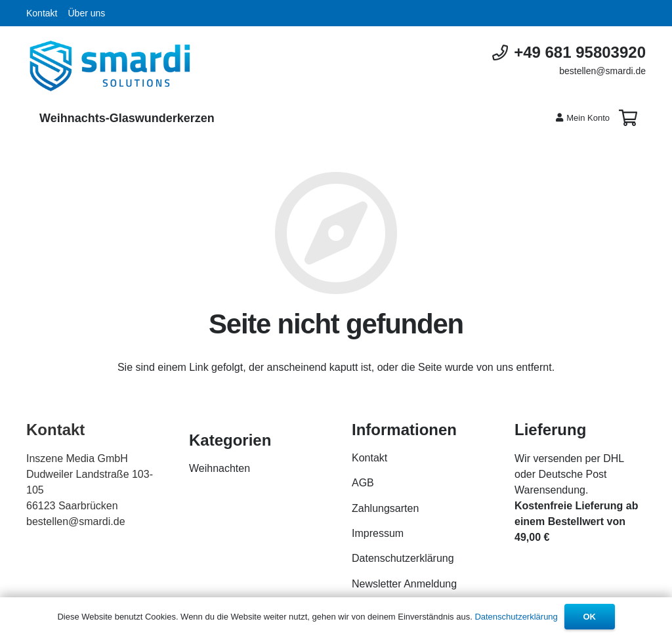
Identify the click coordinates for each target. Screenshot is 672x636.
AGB (363, 483)
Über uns (86, 13)
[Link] (110, 66)
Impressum (378, 533)
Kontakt (42, 13)
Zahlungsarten (385, 508)
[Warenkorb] (628, 118)
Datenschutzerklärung (403, 558)
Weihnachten (220, 468)
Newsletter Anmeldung (404, 584)
